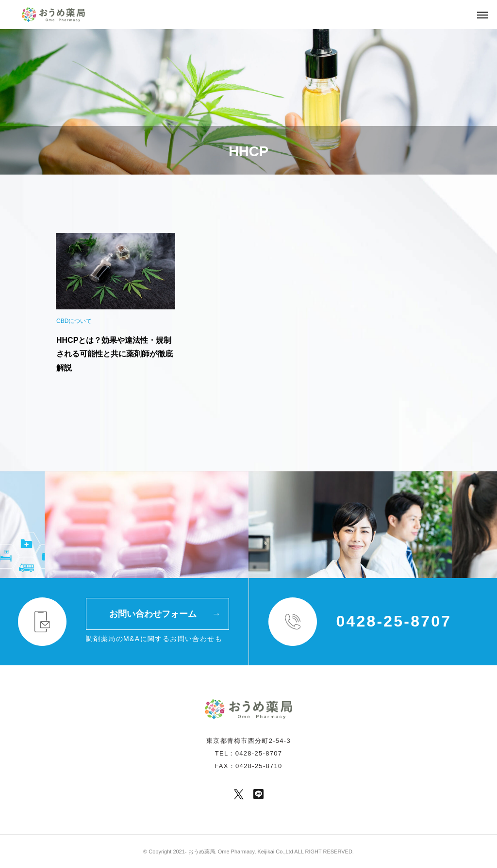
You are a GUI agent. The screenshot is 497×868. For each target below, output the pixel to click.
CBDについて (74, 321)
